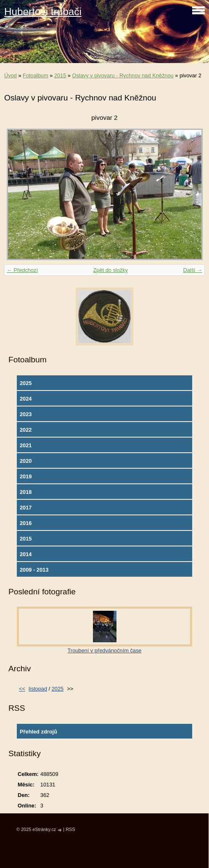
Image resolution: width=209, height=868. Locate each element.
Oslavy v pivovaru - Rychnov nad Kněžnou (123, 75)
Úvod (11, 75)
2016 (26, 523)
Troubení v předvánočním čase (105, 650)
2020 (26, 461)
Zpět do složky (110, 270)
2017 (26, 508)
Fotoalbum (35, 75)
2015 (60, 75)
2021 (26, 445)
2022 (26, 430)
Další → (193, 270)
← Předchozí (22, 270)
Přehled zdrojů (38, 732)
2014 (26, 554)
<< (22, 689)
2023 (26, 414)
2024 (26, 399)
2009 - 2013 (34, 570)
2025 (26, 383)
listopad (38, 689)
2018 (26, 492)
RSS (70, 829)
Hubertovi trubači (43, 12)
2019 (26, 476)
